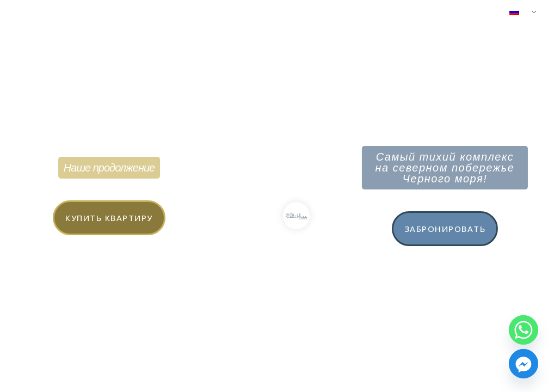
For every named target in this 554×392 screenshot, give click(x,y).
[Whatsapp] (524, 330)
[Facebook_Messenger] (524, 364)
